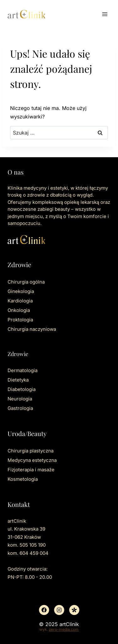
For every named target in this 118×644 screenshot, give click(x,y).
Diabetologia (22, 389)
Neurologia (20, 399)
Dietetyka (18, 380)
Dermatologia (22, 370)
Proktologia (20, 320)
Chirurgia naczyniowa (32, 329)
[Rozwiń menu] (105, 14)
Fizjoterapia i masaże (31, 470)
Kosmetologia (23, 479)
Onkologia (19, 310)
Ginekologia (21, 291)
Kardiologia (20, 301)
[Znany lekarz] (74, 610)
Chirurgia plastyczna (31, 451)
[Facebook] (44, 610)
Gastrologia (20, 408)
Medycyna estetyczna (32, 460)
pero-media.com (64, 629)
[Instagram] (59, 610)
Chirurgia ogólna (26, 282)
